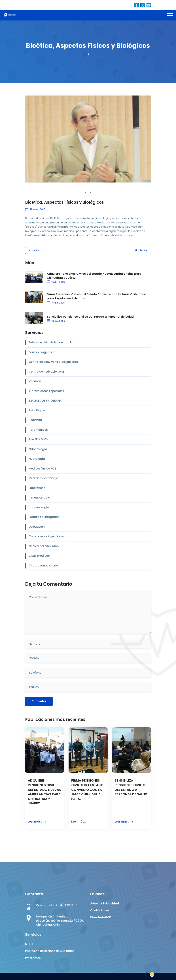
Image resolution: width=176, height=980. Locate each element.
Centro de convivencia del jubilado (53, 362)
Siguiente (141, 250)
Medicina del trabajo (43, 478)
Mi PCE (30, 944)
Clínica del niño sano (44, 546)
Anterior (34, 250)
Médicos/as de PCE (42, 469)
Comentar (39, 701)
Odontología (38, 449)
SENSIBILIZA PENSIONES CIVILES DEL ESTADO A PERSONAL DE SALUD (131, 787)
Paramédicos (38, 430)
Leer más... (37, 822)
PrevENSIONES (38, 439)
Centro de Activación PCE (47, 372)
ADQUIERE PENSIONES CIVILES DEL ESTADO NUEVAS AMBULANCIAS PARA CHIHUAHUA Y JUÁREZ (44, 792)
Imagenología (39, 507)
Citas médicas (39, 556)
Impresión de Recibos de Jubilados (50, 951)
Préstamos (33, 958)
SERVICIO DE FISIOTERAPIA (46, 401)
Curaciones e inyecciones (47, 536)
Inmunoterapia (39, 498)
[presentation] (86, 193)
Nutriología (37, 459)
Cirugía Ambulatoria (43, 565)
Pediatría (35, 420)
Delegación (37, 527)
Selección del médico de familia (51, 342)
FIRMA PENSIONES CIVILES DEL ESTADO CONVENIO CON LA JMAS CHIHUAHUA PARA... (87, 790)
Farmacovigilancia (42, 352)
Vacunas (35, 381)
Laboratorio (37, 488)
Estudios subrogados (44, 517)
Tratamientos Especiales (46, 391)
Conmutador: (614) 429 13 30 (57, 905)
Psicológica (37, 410)
